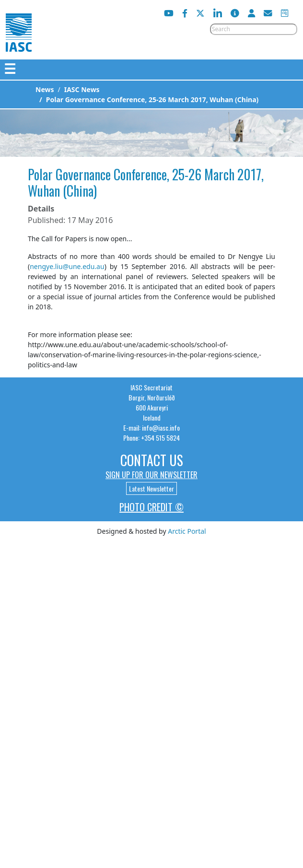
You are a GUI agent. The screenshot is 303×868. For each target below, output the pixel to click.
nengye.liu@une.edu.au (67, 266)
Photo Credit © (151, 507)
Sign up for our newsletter (151, 475)
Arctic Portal (187, 531)
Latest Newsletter (151, 488)
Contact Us (152, 460)
